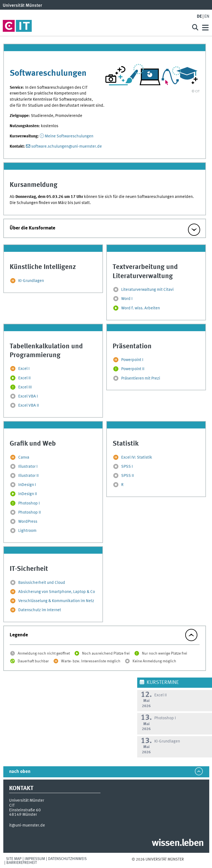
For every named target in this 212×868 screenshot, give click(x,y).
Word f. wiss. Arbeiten (141, 308)
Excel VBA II (29, 406)
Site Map (14, 859)
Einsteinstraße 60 (25, 810)
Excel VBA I (28, 396)
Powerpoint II (133, 369)
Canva (24, 457)
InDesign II (28, 494)
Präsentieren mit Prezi (141, 378)
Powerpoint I (132, 360)
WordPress (28, 522)
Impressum (35, 859)
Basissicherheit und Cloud (42, 583)
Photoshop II (30, 513)
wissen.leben (178, 843)
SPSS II (128, 476)
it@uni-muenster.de (27, 825)
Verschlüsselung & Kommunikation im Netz (56, 601)
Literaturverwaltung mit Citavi (147, 290)
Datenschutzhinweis (67, 859)
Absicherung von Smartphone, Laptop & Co (57, 592)
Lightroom (27, 531)
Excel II (24, 378)
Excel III (25, 387)
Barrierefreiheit (22, 863)
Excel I (24, 369)
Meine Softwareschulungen (69, 136)
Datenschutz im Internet (40, 610)
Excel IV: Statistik (137, 457)
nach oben (20, 772)
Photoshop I (29, 503)
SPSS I (127, 467)
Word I (127, 299)
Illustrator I (28, 467)
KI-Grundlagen (31, 281)
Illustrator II (28, 476)
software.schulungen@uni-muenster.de (67, 147)
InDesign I (27, 485)
